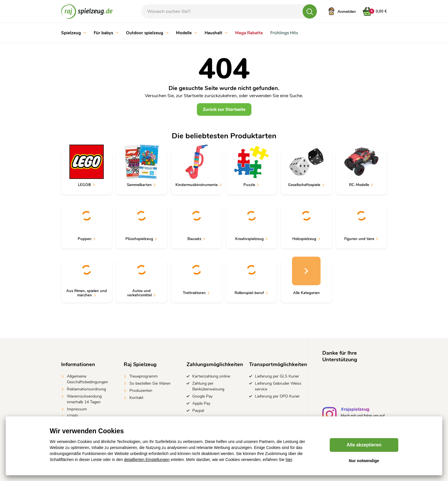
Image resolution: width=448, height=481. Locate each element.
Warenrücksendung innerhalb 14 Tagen (84, 399)
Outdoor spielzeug (147, 33)
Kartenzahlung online (211, 376)
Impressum (77, 409)
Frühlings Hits (284, 33)
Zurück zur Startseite (224, 109)
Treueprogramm (144, 376)
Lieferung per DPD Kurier (277, 396)
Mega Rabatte (249, 33)
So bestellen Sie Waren (150, 383)
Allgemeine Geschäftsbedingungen (87, 379)
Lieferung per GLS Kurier (277, 376)
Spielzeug (74, 33)
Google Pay (202, 396)
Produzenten (141, 391)
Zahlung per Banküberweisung (208, 386)
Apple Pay (201, 403)
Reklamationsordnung (86, 389)
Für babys (106, 33)
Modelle (187, 33)
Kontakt (136, 398)
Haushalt (216, 33)
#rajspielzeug (355, 410)
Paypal (198, 411)
